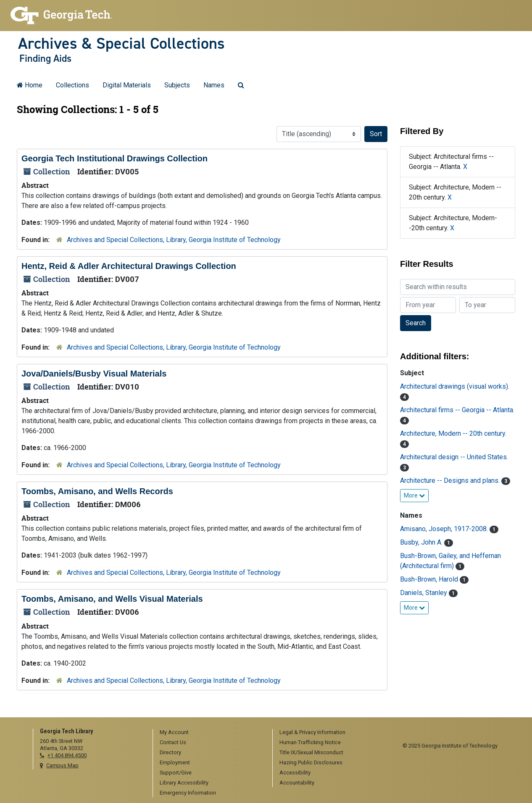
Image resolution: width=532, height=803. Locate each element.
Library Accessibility (184, 783)
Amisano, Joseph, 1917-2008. (445, 529)
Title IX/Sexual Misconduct (311, 752)
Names (214, 85)
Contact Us (173, 742)
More (414, 495)
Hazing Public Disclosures (311, 762)
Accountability (297, 783)
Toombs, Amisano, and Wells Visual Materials (112, 599)
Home (30, 85)
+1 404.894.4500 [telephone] (67, 755)
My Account (174, 732)
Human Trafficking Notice (310, 742)
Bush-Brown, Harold (430, 579)
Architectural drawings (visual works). (455, 386)
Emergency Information (188, 793)
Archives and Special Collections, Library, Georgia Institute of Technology (174, 240)
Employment (175, 762)
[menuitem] (210, 733)
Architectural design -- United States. (454, 457)
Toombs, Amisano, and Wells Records (97, 491)
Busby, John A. (422, 542)
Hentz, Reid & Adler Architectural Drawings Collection (129, 266)
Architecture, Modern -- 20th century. (453, 433)
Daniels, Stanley (424, 593)
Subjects (177, 85)
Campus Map (62, 765)
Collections (72, 85)
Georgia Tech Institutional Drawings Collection (115, 158)
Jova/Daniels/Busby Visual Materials (94, 374)
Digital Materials (127, 85)
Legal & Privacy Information (312, 732)
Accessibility (295, 773)
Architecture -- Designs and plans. (451, 480)
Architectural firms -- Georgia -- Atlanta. (457, 410)
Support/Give (176, 773)
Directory (170, 752)
